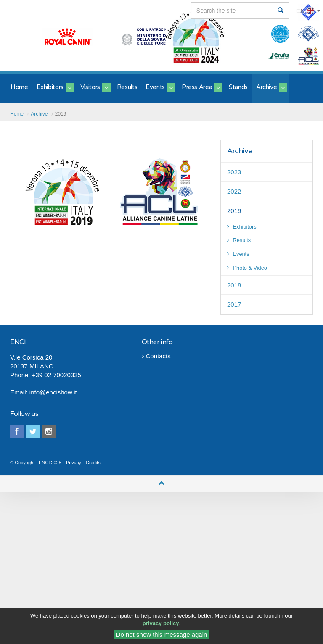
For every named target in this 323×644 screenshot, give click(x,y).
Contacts (156, 356)
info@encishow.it (53, 392)
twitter (33, 431)
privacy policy (161, 625)
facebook (17, 431)
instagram (49, 431)
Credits (93, 463)
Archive (240, 151)
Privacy (74, 463)
